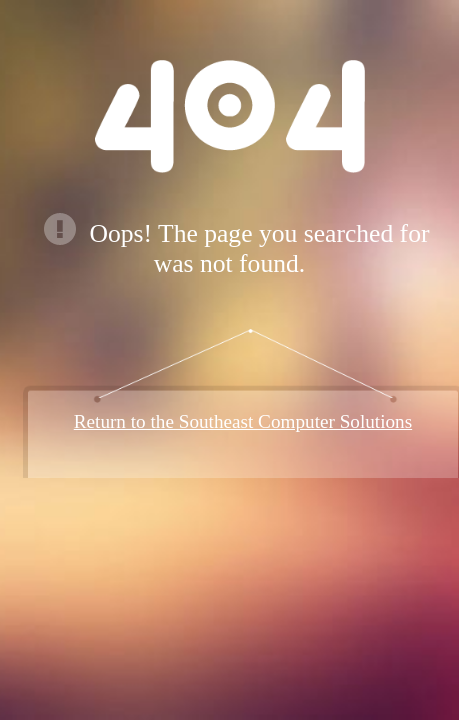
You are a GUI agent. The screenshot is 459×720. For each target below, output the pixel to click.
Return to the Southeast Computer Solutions (243, 421)
